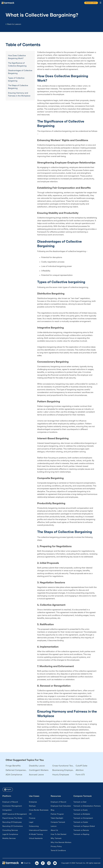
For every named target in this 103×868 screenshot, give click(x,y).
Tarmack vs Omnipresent (83, 818)
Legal (31, 822)
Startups (32, 806)
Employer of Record (10, 802)
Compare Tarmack (58, 822)
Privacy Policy (56, 847)
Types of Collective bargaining (16, 79)
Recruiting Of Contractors (13, 826)
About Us (54, 830)
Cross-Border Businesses (39, 810)
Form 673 (80, 775)
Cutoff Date (81, 766)
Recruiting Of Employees (12, 822)
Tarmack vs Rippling (81, 834)
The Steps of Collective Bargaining (18, 87)
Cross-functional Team (63, 766)
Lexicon (54, 826)
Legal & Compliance (10, 834)
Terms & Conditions (58, 851)
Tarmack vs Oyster (81, 822)
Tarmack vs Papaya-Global (84, 826)
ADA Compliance (14, 775)
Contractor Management (12, 806)
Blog (52, 810)
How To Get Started (58, 834)
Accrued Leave (36, 775)
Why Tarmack (56, 838)
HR (30, 814)
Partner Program (57, 814)
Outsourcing (34, 826)
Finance (32, 818)
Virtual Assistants (36, 838)
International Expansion (38, 830)
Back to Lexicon (13, 24)
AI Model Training (36, 834)
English (8, 790)
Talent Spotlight (57, 818)
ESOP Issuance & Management (15, 814)
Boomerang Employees (63, 770)
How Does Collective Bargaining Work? (17, 57)
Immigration (7, 810)
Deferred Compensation (16, 770)
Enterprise (33, 802)
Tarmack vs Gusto (81, 810)
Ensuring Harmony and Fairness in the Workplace (19, 94)
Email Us (27, 863)
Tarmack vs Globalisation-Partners (87, 806)
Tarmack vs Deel (80, 802)
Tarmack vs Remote (81, 830)
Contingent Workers (39, 770)
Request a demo (91, 3)
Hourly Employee (61, 775)
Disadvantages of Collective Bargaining (20, 72)
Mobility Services (9, 838)
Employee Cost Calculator (61, 806)
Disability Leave (37, 766)
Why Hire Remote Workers (61, 842)
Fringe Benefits (13, 766)
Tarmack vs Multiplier (82, 814)
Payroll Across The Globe (12, 818)
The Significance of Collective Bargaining (17, 65)
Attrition (80, 770)
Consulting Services (10, 830)
